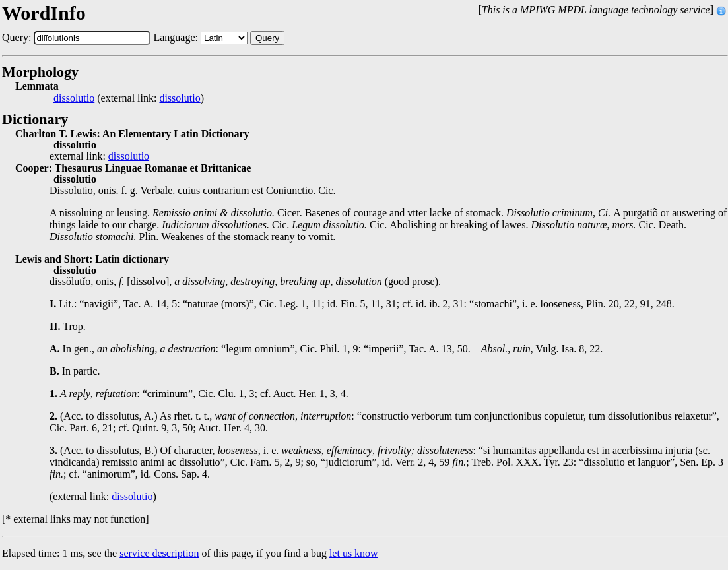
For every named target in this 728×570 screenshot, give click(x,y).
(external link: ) (129, 98)
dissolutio (74, 98)
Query (267, 38)
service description (159, 553)
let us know (354, 553)
